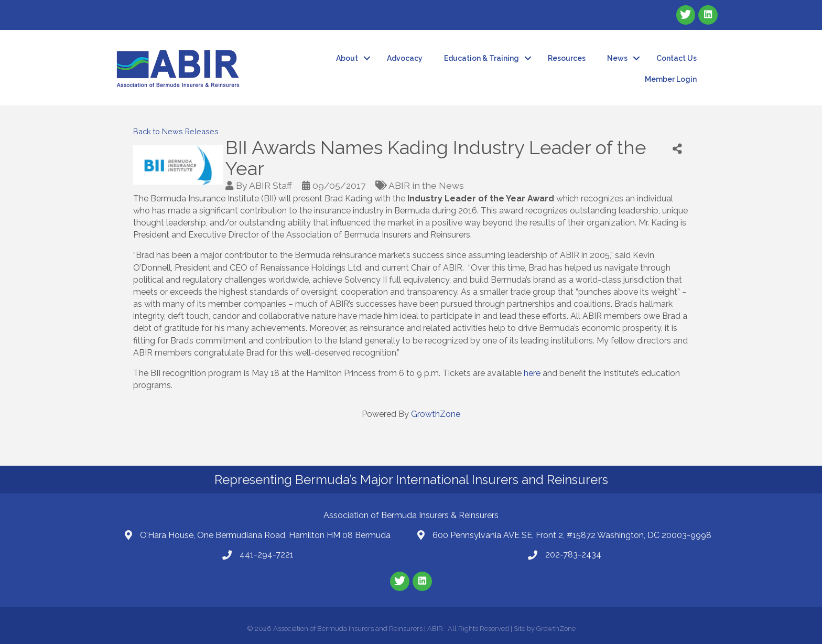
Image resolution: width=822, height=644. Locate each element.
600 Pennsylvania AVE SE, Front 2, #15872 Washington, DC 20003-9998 (572, 535)
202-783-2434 (573, 555)
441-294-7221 (267, 555)
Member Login (671, 79)
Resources (567, 58)
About (347, 58)
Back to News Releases (176, 131)
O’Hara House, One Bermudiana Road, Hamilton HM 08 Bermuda (265, 535)
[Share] (677, 149)
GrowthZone (436, 414)
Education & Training (482, 58)
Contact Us (677, 58)
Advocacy (405, 58)
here (533, 373)
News (617, 58)
